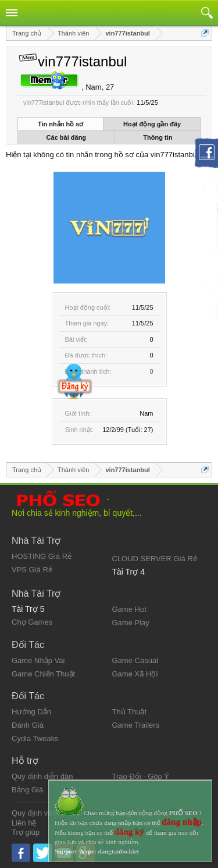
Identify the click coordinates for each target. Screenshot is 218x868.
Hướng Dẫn (31, 712)
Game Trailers (136, 725)
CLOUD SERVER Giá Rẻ (155, 559)
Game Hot (129, 609)
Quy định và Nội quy (46, 813)
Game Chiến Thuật (43, 674)
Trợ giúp (26, 832)
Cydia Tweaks (35, 738)
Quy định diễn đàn (42, 776)
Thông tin (158, 137)
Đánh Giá (28, 725)
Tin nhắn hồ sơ (60, 124)
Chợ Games (32, 622)
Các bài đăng (66, 137)
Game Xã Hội (135, 674)
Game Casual (135, 660)
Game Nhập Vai (38, 660)
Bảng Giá (27, 790)
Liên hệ (24, 823)
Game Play (131, 623)
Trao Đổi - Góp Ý (141, 776)
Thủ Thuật (130, 712)
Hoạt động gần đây (152, 124)
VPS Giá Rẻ (32, 570)
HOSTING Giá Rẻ (42, 556)
